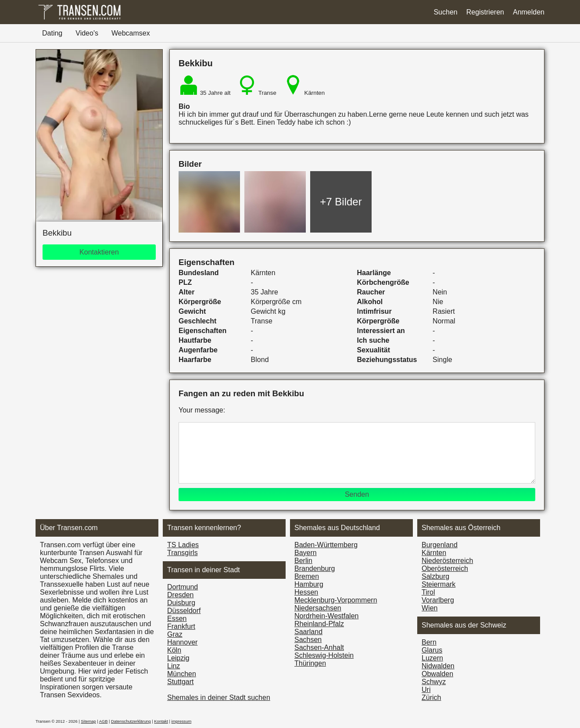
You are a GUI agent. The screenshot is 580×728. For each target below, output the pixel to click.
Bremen (307, 576)
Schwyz (434, 682)
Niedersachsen (318, 608)
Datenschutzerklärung (131, 721)
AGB (104, 721)
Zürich (431, 698)
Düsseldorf (184, 611)
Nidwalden (438, 666)
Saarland (308, 632)
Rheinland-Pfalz (319, 624)
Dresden (180, 595)
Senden (357, 494)
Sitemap (88, 721)
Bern (429, 642)
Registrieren (485, 12)
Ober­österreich (445, 568)
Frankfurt (181, 626)
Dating (52, 33)
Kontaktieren (99, 252)
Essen (177, 619)
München (182, 674)
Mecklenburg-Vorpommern (336, 600)
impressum (182, 721)
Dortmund (183, 587)
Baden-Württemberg (326, 545)
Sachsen (308, 640)
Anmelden (529, 12)
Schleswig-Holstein (324, 655)
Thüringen (310, 663)
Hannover (182, 642)
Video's (87, 33)
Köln (174, 650)
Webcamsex (131, 33)
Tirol (428, 592)
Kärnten (434, 553)
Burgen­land (440, 545)
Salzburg (435, 576)
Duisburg (181, 603)
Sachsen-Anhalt (319, 647)
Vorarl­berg (438, 600)
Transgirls (183, 553)
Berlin (303, 561)
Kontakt (161, 721)
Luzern (432, 658)
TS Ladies (183, 545)
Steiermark (439, 584)
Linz (174, 666)
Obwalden (437, 674)
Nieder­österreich (447, 561)
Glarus (432, 650)
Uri (426, 690)
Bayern (306, 553)
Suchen (445, 12)
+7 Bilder (341, 202)
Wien (430, 608)
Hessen (306, 592)
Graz (175, 634)
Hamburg (309, 584)
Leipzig (178, 658)
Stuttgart (180, 682)
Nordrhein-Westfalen (326, 616)
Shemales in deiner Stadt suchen (219, 698)
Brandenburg (315, 568)
